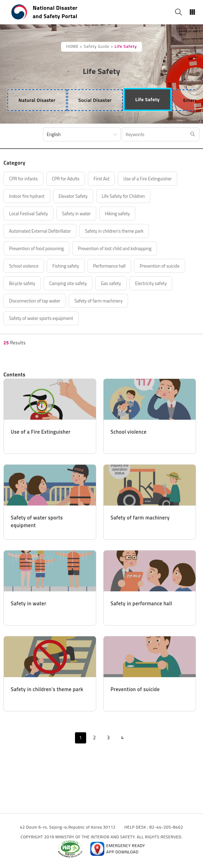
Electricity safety (151, 283)
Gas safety (111, 283)
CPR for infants (23, 179)
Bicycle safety (22, 283)
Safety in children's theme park (114, 231)
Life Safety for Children (123, 196)
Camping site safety (68, 283)
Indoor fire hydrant (27, 196)
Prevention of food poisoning (36, 248)
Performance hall (109, 266)
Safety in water (77, 214)
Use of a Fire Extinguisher (148, 179)
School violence (24, 266)
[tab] (37, 100)
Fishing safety (66, 266)
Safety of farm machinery (98, 301)
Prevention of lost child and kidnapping (115, 248)
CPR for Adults (66, 179)
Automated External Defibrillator (40, 231)
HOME (73, 46)
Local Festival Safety (28, 214)
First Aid (101, 179)
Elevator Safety (73, 196)
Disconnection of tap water (35, 301)
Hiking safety (117, 214)
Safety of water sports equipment (41, 318)
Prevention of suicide (159, 266)
